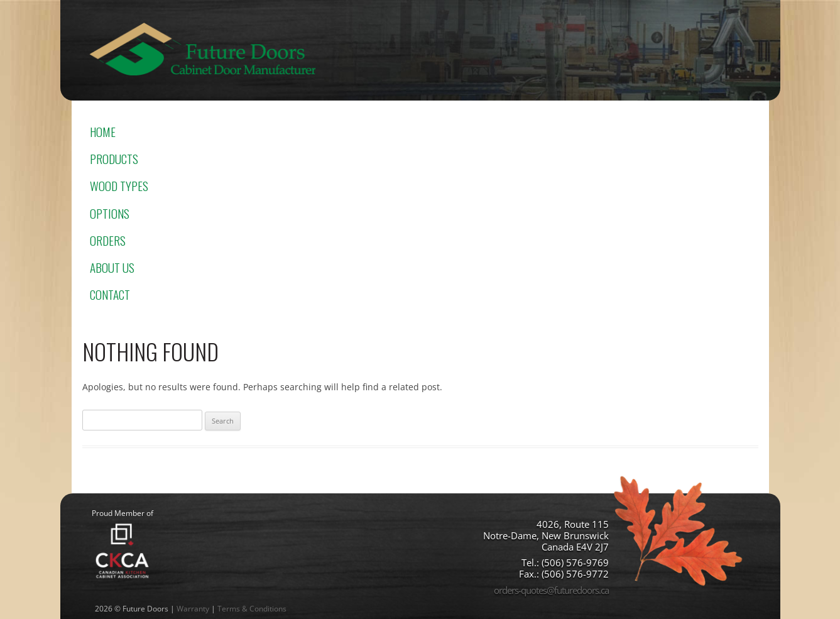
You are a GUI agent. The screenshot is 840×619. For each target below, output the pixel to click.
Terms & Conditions (252, 609)
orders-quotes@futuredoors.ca (551, 590)
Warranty (193, 609)
